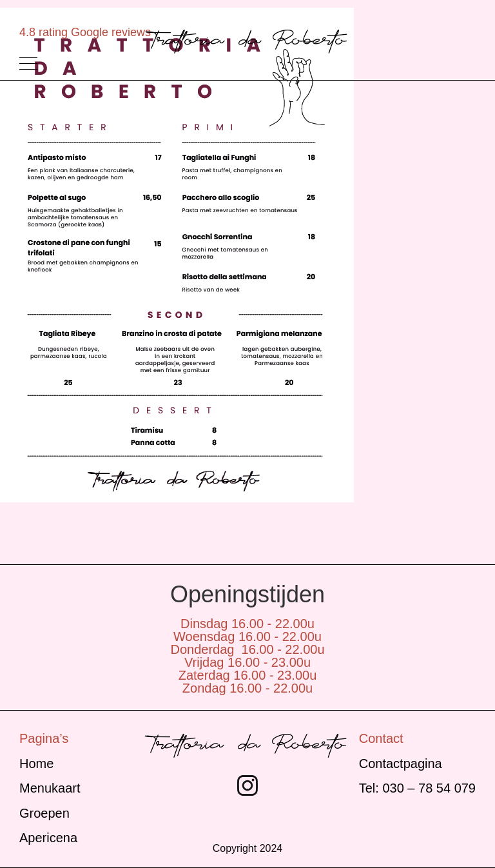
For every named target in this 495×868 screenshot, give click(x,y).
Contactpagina (401, 764)
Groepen (44, 813)
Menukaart (50, 788)
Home (36, 764)
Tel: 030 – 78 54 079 (417, 788)
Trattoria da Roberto (247, 41)
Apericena (48, 838)
